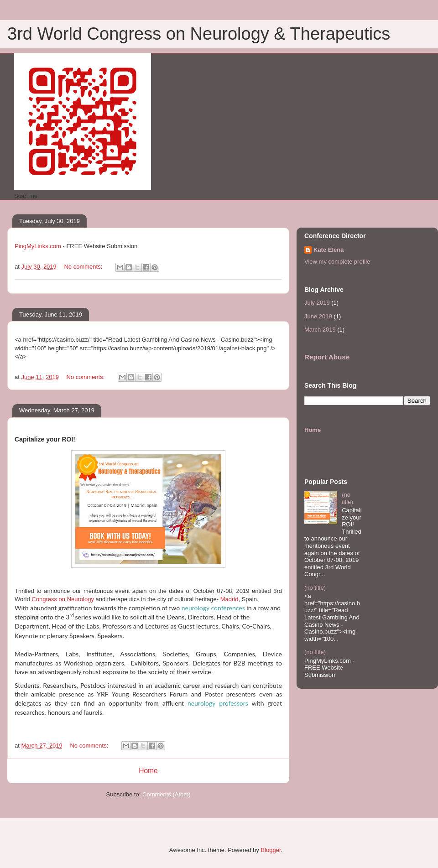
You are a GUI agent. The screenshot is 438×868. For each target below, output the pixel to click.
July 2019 (317, 303)
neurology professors (219, 703)
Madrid (228, 599)
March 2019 (320, 330)
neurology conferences (213, 608)
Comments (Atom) (166, 794)
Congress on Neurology (63, 599)
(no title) (347, 498)
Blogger (271, 850)
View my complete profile (337, 262)
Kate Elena (328, 250)
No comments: (84, 267)
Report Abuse (327, 357)
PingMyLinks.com (38, 246)
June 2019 (318, 316)
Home (148, 771)
